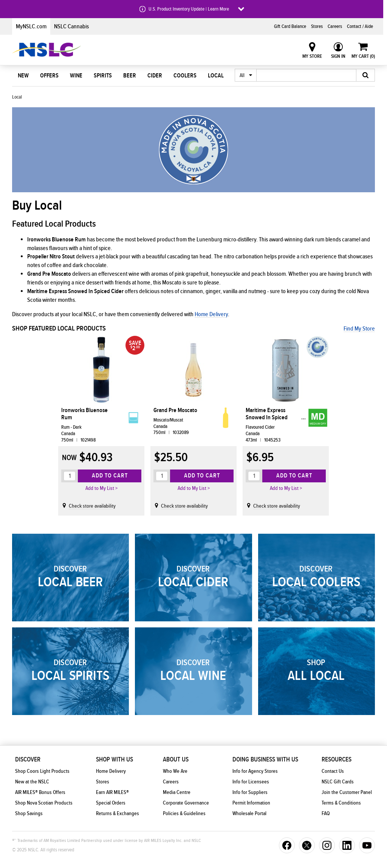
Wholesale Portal (249, 814)
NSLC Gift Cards (338, 782)
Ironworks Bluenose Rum (84, 414)
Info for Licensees (251, 782)
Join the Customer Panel (347, 792)
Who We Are (175, 771)
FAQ (326, 814)
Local (216, 76)
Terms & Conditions (341, 803)
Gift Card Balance (290, 26)
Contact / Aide (360, 26)
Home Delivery (211, 314)
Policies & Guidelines (184, 814)
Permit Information (251, 803)
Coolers (185, 76)
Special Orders (111, 803)
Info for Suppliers (250, 792)
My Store (312, 56)
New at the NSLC (32, 782)
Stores (317, 26)
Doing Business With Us (265, 760)
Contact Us (333, 771)
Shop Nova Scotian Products (44, 803)
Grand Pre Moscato (175, 410)
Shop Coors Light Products (42, 771)
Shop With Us (115, 760)
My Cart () (363, 56)
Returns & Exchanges (118, 814)
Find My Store (359, 329)
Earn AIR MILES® (112, 792)
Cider (155, 76)
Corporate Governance (186, 803)
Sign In (338, 56)
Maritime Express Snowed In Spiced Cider (267, 414)
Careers (335, 26)
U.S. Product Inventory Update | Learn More (189, 9)
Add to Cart (110, 476)
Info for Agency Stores (255, 771)
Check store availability (92, 506)
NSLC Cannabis (71, 26)
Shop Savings (29, 814)
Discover (28, 760)
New (23, 76)
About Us (176, 760)
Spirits (103, 76)
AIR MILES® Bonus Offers (40, 792)
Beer (130, 76)
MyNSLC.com (31, 26)
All (242, 76)
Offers (49, 76)
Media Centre (177, 792)
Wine (76, 76)
